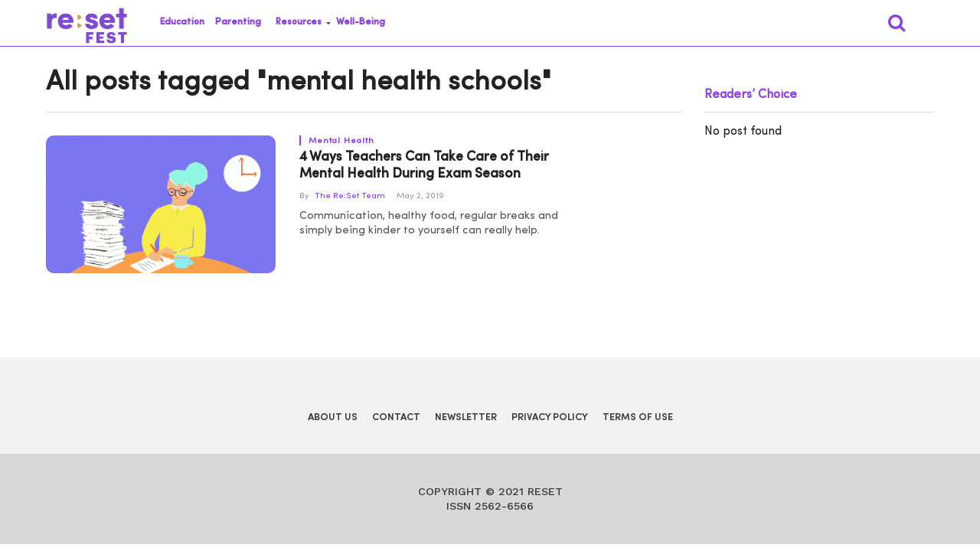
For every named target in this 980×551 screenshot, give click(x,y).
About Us (333, 417)
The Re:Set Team (350, 196)
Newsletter (466, 417)
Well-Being (361, 22)
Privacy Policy (550, 417)
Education (182, 22)
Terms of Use (638, 417)
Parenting (238, 22)
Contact (396, 417)
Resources (299, 22)
